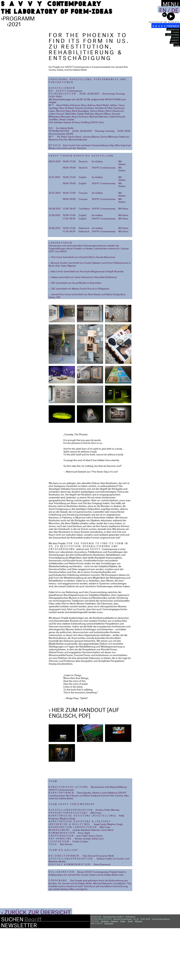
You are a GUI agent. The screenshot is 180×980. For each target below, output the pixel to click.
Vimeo (130, 972)
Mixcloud (139, 972)
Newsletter (19, 976)
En (163, 9)
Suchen (12, 970)
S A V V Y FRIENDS (166, 26)
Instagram (114, 972)
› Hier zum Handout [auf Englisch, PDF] (84, 763)
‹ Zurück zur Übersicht (36, 963)
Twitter (123, 972)
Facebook (105, 972)
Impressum (109, 975)
